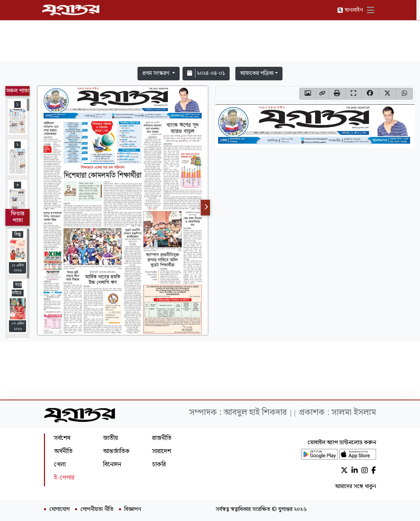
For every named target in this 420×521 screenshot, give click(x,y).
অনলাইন (352, 10)
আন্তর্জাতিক (116, 451)
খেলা (60, 464)
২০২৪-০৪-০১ (206, 73)
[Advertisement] (210, 42)
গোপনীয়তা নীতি (97, 510)
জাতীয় (110, 438)
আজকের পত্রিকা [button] (257, 73)
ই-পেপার (64, 478)
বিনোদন (112, 464)
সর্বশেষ (62, 438)
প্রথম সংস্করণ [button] (156, 73)
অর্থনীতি (63, 451)
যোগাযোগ (59, 510)
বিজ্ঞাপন (133, 510)
